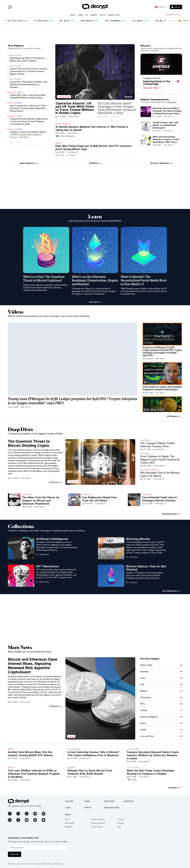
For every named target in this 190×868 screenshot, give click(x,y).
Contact (121, 819)
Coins (68, 808)
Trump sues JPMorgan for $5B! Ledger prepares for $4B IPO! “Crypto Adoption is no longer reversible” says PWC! (73, 401)
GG (87, 15)
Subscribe (15, 854)
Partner (69, 801)
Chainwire (172, 102)
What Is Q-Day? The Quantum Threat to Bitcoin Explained (44, 278)
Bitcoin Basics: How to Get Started (146, 568)
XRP (61, 21)
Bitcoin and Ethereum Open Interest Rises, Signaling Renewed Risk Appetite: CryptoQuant (33, 666)
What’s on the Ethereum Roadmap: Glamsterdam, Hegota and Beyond (95, 280)
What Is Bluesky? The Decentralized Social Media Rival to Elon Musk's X (144, 280)
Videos (103, 15)
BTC (10, 21)
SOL (134, 21)
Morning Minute (138, 539)
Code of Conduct (98, 823)
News (73, 15)
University (129, 801)
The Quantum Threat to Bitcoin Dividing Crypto (29, 443)
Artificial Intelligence (52, 539)
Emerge (94, 15)
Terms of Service (98, 819)
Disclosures (70, 823)
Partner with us (173, 15)
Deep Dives (109, 801)
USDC (107, 21)
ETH (36, 21)
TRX (157, 21)
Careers (121, 823)
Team (67, 819)
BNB (83, 21)
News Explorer (112, 808)
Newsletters (114, 15)
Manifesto (69, 827)
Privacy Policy (97, 827)
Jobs (119, 827)
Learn (80, 15)
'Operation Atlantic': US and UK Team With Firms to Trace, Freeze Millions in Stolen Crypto (75, 108)
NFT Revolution (48, 566)
